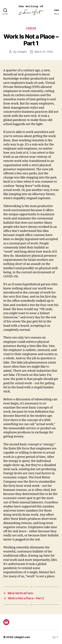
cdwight (22, 52)
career (31, 28)
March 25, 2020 (44, 52)
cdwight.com (22, 637)
